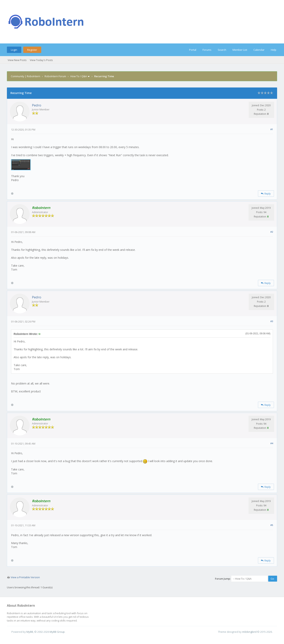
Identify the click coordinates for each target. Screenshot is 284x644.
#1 (272, 129)
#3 (272, 321)
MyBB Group (57, 632)
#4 (272, 443)
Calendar (259, 50)
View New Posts (17, 60)
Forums (207, 50)
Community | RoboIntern (26, 76)
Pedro (37, 105)
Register (32, 50)
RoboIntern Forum (55, 76)
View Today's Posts (41, 60)
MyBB (30, 632)
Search (222, 50)
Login (14, 50)
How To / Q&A (79, 76)
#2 (272, 232)
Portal (193, 50)
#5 (272, 525)
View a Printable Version (25, 577)
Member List (240, 50)
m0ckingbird (249, 632)
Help (274, 50)
